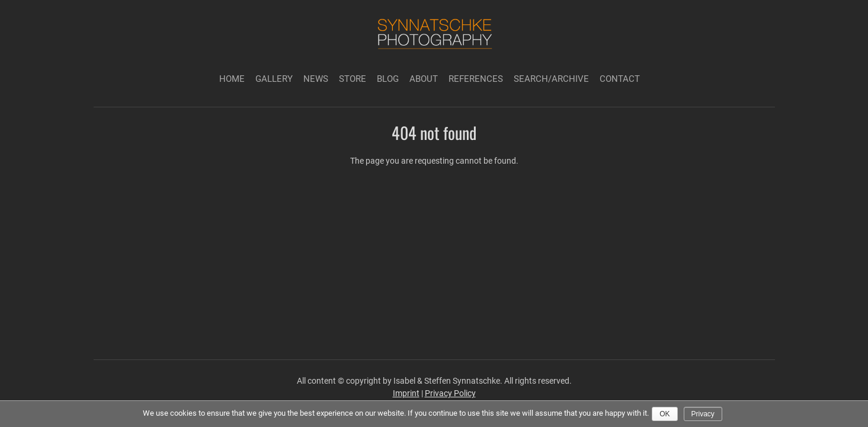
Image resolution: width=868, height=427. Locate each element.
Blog (388, 79)
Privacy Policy (450, 393)
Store (353, 79)
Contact (620, 79)
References (476, 79)
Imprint (406, 393)
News (316, 79)
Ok (664, 414)
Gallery (274, 79)
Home (232, 79)
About (424, 79)
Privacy (703, 414)
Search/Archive (551, 79)
